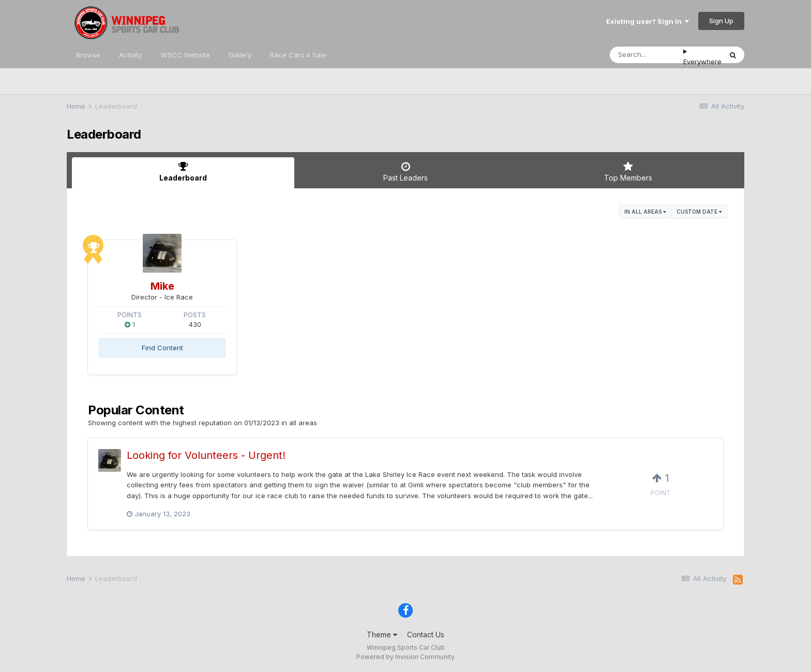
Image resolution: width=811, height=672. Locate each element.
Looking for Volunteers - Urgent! (206, 455)
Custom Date (699, 212)
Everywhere (702, 62)
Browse (88, 55)
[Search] (647, 55)
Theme (382, 634)
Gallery (240, 55)
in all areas (645, 212)
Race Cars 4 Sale (298, 55)
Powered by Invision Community (405, 657)
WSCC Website (185, 55)
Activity (131, 55)
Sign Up (721, 21)
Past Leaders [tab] (405, 172)
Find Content (162, 348)
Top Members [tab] (628, 172)
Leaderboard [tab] (183, 172)
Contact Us (426, 634)
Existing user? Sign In (648, 21)
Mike (162, 286)
